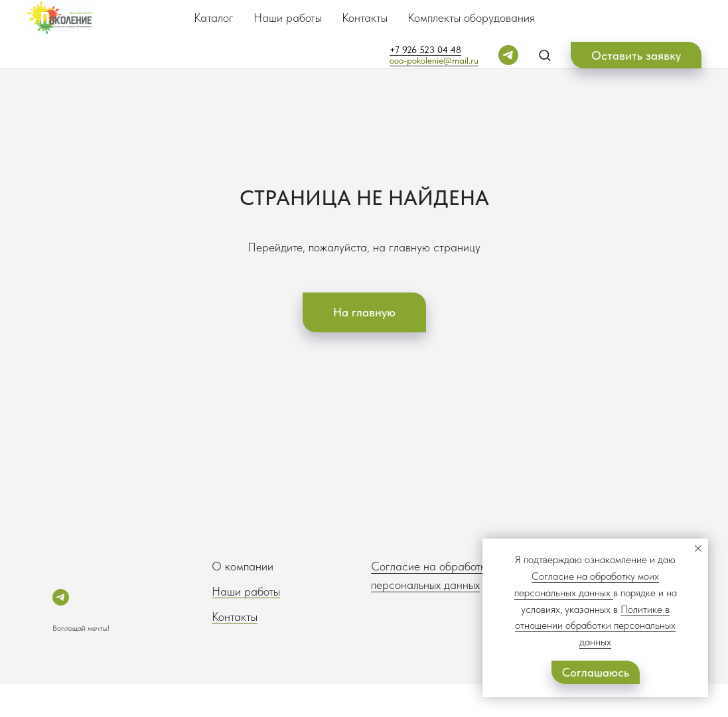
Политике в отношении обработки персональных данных (595, 626)
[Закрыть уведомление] (698, 549)
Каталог (214, 18)
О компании (243, 566)
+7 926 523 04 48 (425, 50)
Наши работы (288, 18)
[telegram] (508, 55)
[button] (545, 55)
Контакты (365, 18)
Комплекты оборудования (471, 18)
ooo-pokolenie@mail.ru (434, 60)
